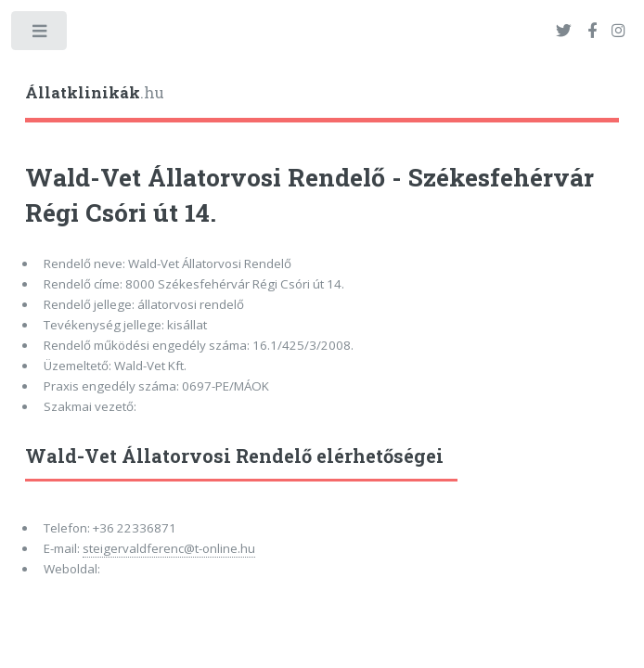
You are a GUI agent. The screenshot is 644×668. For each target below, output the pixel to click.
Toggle (40, 35)
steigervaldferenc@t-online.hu (169, 548)
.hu (95, 93)
